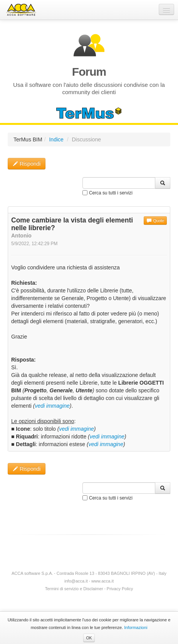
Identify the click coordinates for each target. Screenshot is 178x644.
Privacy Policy (120, 589)
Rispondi (27, 164)
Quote (155, 221)
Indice (56, 139)
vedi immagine (52, 406)
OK (89, 638)
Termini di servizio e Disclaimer (74, 589)
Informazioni (136, 627)
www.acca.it (102, 581)
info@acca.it (76, 581)
